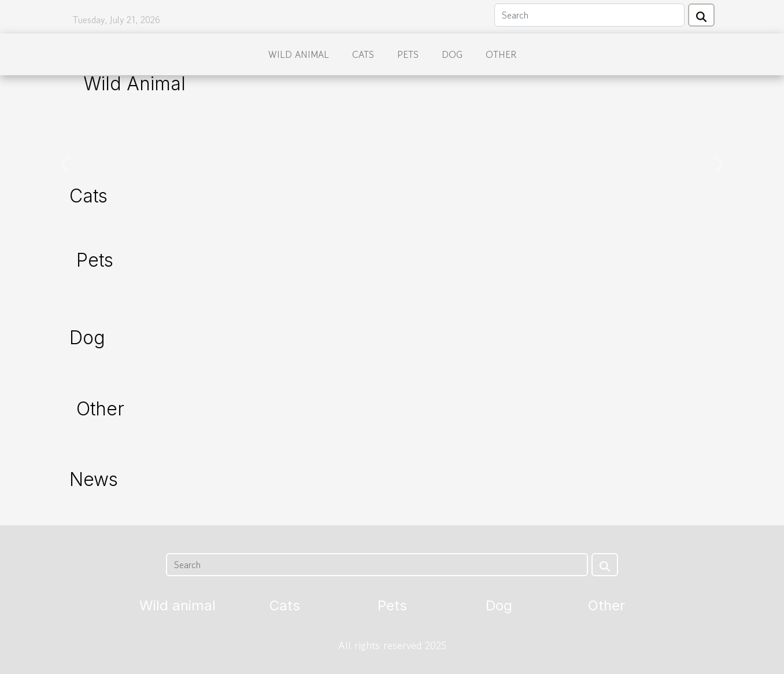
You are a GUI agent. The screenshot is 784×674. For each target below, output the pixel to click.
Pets (408, 54)
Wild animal (299, 54)
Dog (452, 54)
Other (501, 54)
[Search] (589, 15)
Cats (363, 54)
